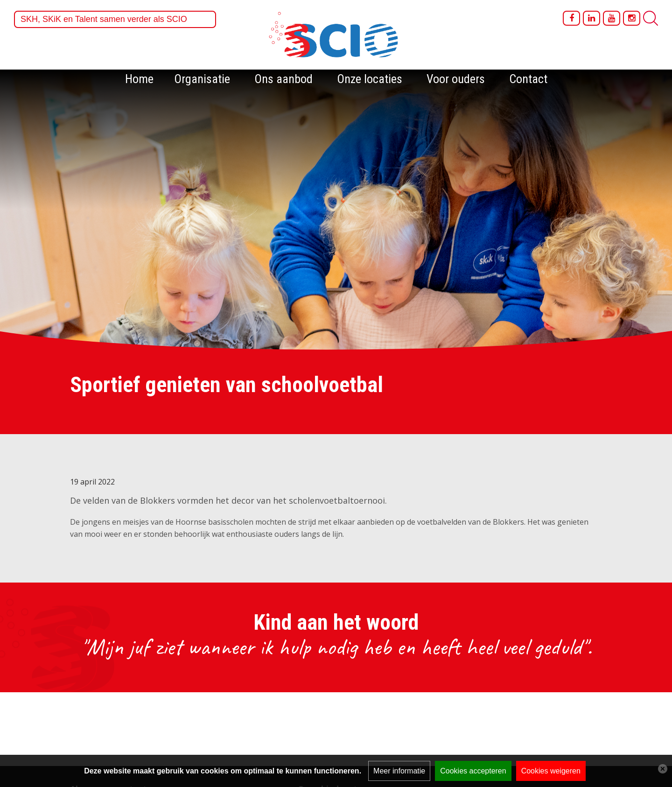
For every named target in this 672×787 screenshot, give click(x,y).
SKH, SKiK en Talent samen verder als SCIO (104, 19)
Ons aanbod (283, 79)
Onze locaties (370, 79)
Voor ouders (456, 79)
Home (139, 79)
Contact (528, 79)
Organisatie (202, 79)
